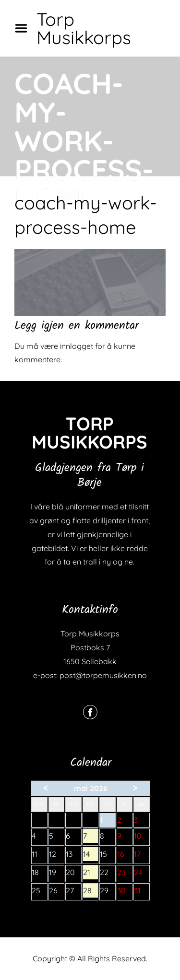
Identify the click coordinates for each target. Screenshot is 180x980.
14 (91, 855)
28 (91, 892)
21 (91, 873)
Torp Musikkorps (84, 28)
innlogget (77, 346)
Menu (24, 28)
